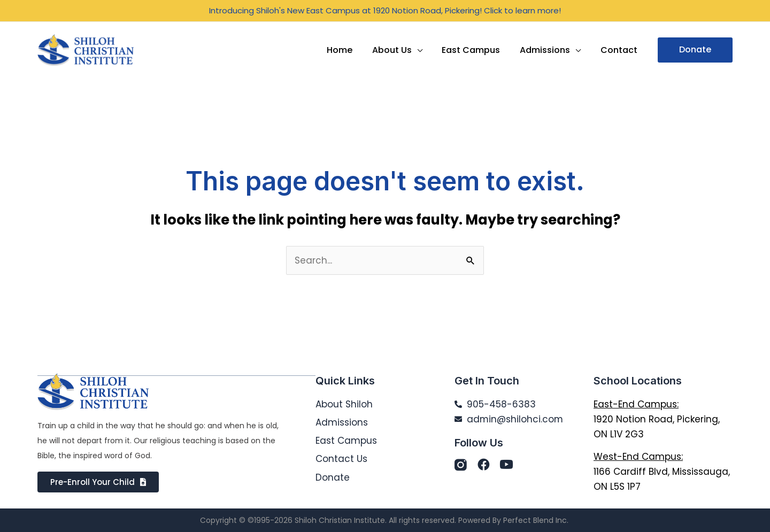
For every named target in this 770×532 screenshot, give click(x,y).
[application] (426, 50)
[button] (695, 50)
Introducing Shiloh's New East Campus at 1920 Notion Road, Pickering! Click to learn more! (385, 10)
